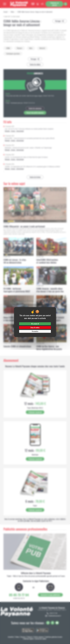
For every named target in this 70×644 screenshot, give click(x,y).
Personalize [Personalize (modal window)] (35, 331)
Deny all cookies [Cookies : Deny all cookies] (35, 328)
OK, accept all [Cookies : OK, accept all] (35, 324)
